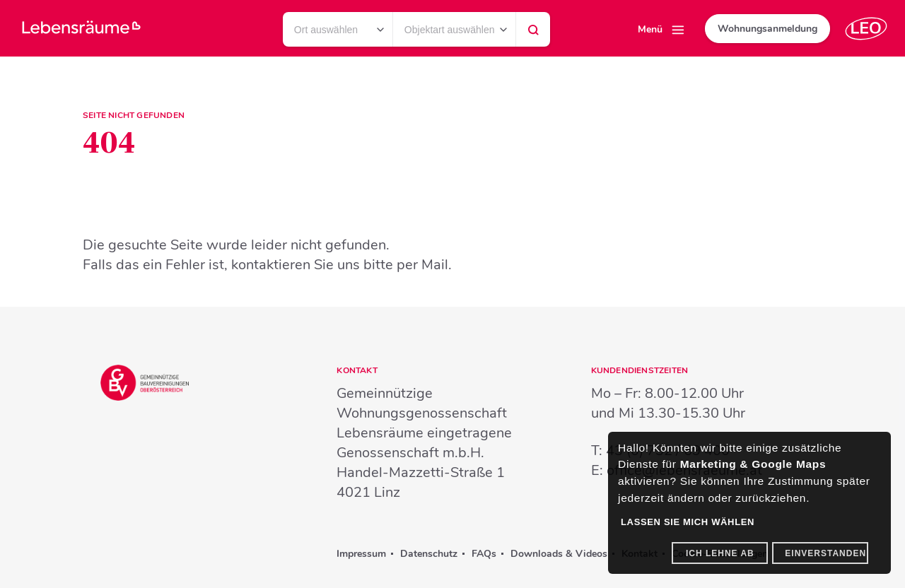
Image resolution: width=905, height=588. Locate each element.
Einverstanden (825, 553)
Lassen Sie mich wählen (688, 522)
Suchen (533, 33)
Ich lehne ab (720, 553)
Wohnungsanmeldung (767, 29)
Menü (650, 29)
